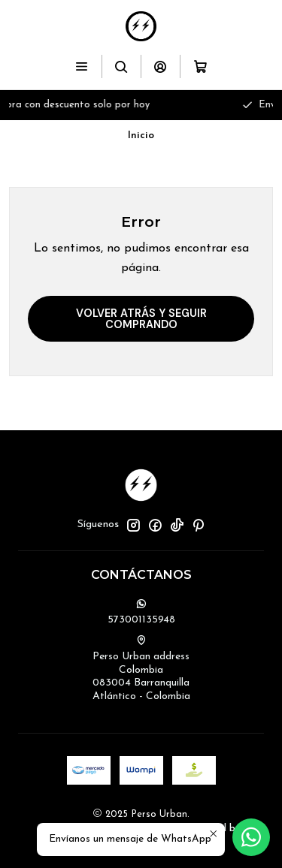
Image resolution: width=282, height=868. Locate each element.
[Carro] (200, 66)
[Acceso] (161, 66)
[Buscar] (121, 66)
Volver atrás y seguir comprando (141, 318)
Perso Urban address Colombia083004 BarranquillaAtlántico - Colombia (141, 669)
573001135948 (141, 612)
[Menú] (82, 66)
